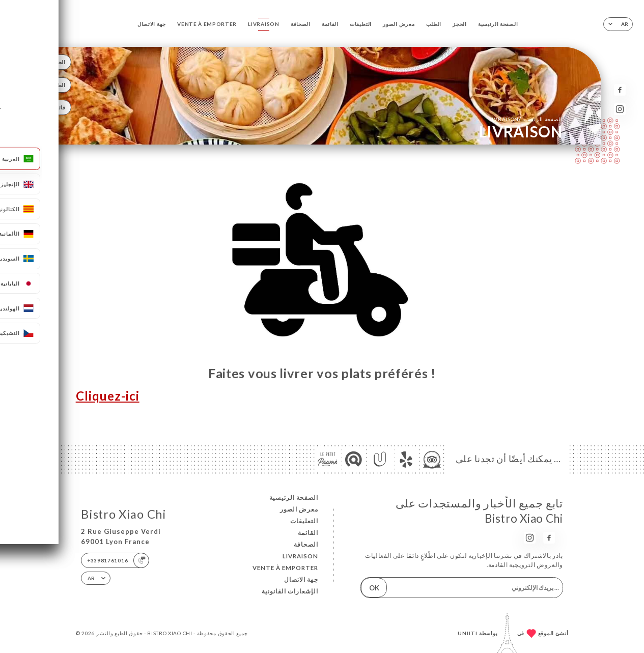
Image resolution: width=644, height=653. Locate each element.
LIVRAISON (263, 24)
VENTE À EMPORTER (207, 24)
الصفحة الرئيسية (498, 24)
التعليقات (361, 24)
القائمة (330, 24)
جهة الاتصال (152, 24)
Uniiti (468, 633)
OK (374, 588)
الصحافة (301, 24)
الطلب (434, 24)
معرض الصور (399, 24)
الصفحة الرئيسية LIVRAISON (526, 119)
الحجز (459, 24)
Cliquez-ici (108, 396)
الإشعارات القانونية (290, 591)
